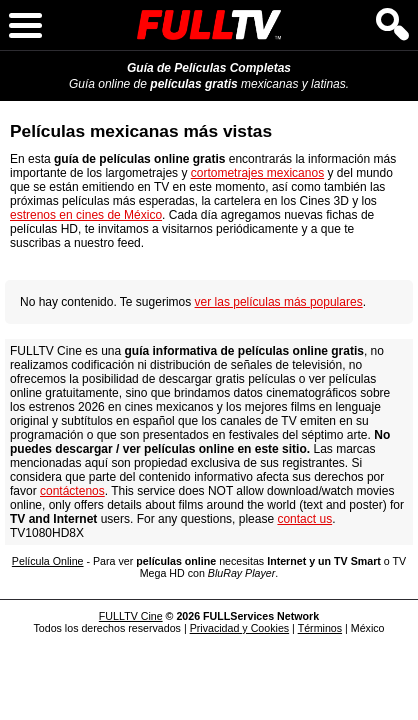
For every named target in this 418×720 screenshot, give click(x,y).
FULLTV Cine (131, 616)
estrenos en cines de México (86, 215)
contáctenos (72, 491)
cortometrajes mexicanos (257, 173)
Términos (320, 628)
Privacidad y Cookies (240, 628)
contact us (304, 519)
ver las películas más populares (279, 302)
